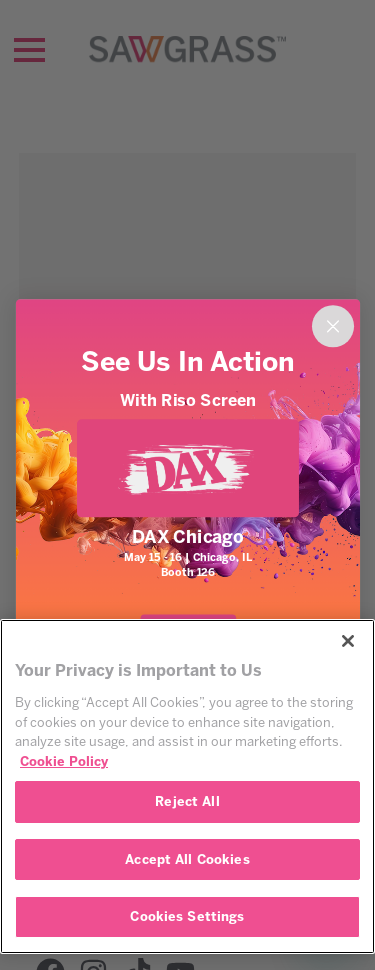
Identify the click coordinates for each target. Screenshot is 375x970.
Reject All (187, 801)
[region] (187, 786)
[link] (187, 468)
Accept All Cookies (187, 859)
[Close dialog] (332, 326)
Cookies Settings (187, 916)
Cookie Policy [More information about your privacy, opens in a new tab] (64, 761)
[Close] (348, 641)
